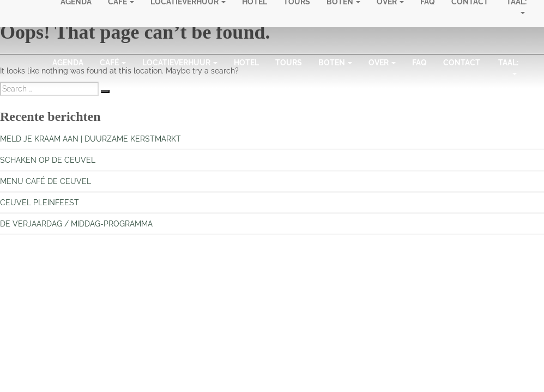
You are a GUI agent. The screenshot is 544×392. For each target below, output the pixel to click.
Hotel (246, 63)
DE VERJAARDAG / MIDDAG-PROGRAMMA (76, 224)
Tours (289, 63)
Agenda (68, 63)
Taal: (508, 69)
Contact (462, 63)
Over (382, 63)
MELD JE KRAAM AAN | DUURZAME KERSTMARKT (90, 139)
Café (113, 63)
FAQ (419, 63)
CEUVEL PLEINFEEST (40, 203)
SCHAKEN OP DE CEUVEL (48, 160)
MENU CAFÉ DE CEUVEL (46, 181)
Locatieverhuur (180, 63)
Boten (335, 63)
